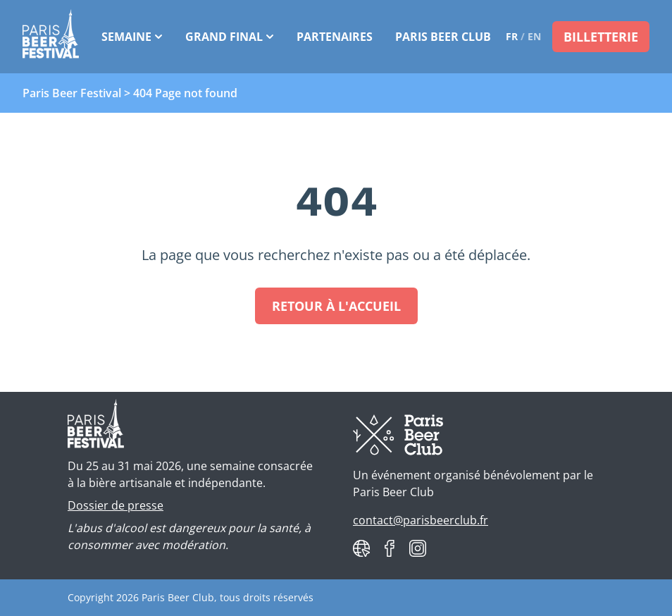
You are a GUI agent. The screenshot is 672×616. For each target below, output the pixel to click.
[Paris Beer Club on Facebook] (390, 548)
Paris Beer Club (443, 37)
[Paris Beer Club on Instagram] (418, 548)
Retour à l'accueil (336, 306)
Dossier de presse (116, 505)
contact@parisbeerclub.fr (421, 520)
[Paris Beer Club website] (361, 548)
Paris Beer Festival (72, 93)
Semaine (132, 37)
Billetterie (601, 37)
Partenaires (335, 37)
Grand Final (230, 37)
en (534, 36)
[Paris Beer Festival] (51, 37)
